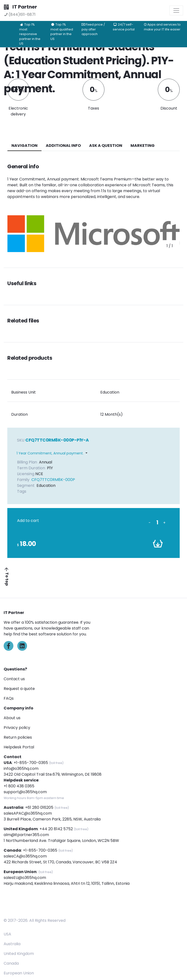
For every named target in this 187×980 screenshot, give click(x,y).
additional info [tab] (63, 146)
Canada (11, 963)
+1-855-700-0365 (31, 763)
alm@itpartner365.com (26, 835)
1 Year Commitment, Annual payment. (50, 453)
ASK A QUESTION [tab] (106, 146)
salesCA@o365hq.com (25, 856)
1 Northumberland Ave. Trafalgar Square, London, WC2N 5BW (61, 841)
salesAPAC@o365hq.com (28, 813)
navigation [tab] (24, 146)
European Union (19, 973)
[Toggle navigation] (176, 10)
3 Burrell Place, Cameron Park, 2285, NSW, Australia (52, 819)
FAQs (9, 698)
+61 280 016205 (39, 807)
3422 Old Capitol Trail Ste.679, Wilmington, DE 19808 (53, 774)
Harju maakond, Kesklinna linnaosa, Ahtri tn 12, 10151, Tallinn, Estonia (67, 883)
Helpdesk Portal (19, 747)
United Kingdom (19, 954)
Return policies (18, 737)
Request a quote (19, 689)
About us (12, 718)
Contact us (14, 679)
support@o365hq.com (25, 792)
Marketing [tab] (143, 146)
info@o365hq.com (21, 768)
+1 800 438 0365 (19, 786)
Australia (12, 944)
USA (7, 934)
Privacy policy (17, 728)
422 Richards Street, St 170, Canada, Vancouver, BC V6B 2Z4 (60, 862)
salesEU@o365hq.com (25, 878)
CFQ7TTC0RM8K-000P (53, 480)
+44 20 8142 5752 (56, 829)
